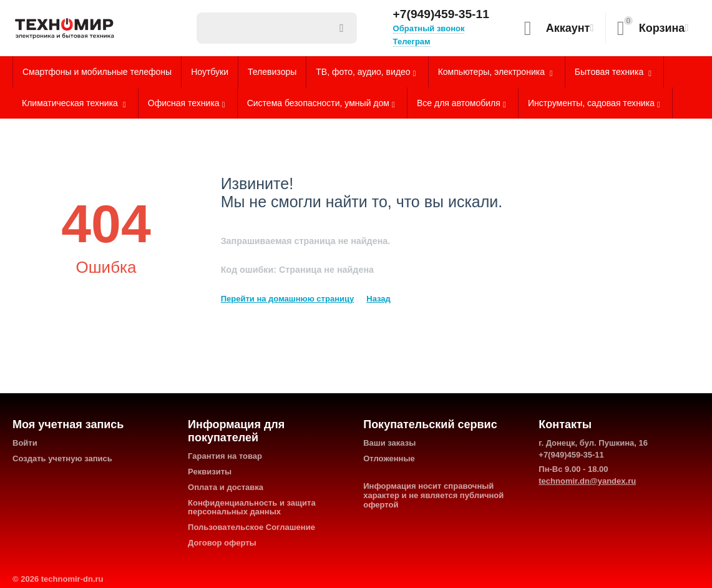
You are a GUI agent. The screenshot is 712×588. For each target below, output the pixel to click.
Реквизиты (210, 472)
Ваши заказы (389, 443)
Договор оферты (222, 543)
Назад (378, 299)
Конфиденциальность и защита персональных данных (252, 507)
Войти (25, 443)
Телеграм (412, 42)
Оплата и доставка (226, 487)
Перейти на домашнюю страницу (288, 299)
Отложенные (389, 458)
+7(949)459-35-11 (441, 14)
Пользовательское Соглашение (251, 527)
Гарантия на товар (225, 456)
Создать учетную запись (62, 458)
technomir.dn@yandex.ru (587, 481)
